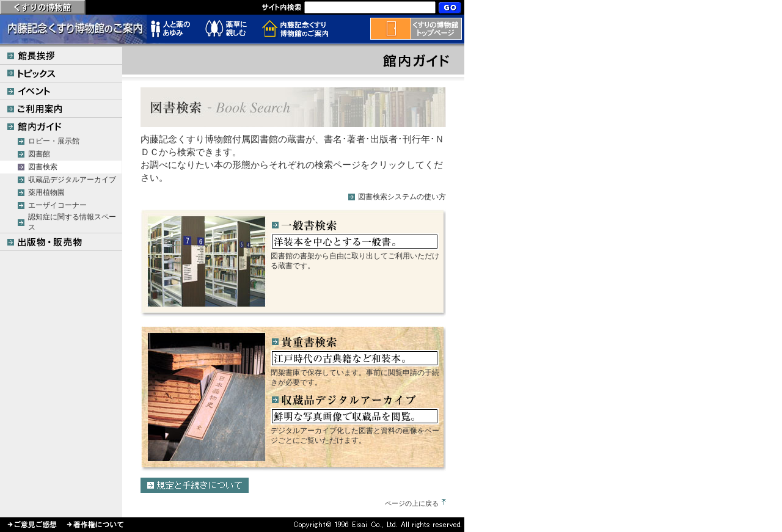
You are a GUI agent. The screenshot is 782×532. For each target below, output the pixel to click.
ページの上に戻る (412, 503)
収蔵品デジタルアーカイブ (72, 180)
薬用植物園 (46, 192)
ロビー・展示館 (54, 141)
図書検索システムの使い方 (402, 197)
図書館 (39, 154)
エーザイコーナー (57, 205)
